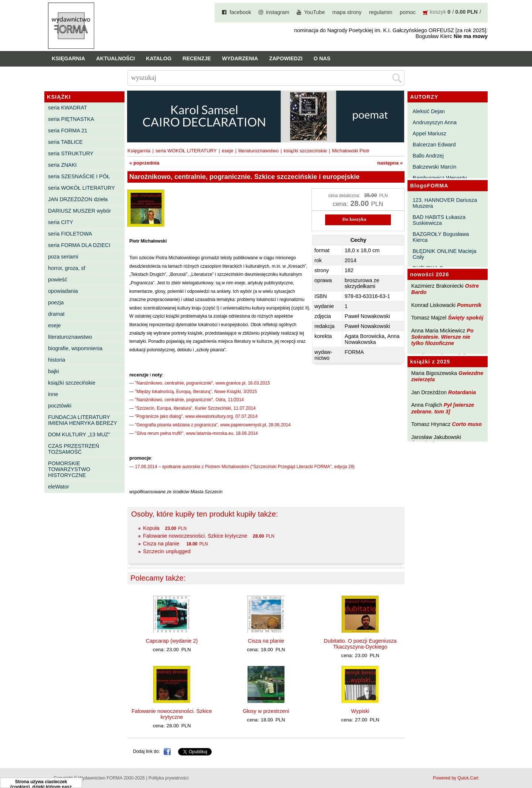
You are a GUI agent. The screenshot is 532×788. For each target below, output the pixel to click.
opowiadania (63, 291)
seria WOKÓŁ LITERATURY (81, 188)
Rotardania (462, 392)
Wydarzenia (240, 58)
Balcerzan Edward (434, 145)
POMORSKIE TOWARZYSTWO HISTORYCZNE (69, 469)
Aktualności (115, 58)
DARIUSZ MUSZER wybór (79, 211)
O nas (322, 58)
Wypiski (360, 711)
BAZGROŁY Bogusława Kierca (441, 237)
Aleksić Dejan (429, 111)
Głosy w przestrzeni (266, 711)
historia (57, 360)
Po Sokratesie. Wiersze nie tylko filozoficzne (442, 337)
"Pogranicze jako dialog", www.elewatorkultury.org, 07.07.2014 (196, 416)
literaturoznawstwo (70, 337)
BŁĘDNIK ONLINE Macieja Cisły (445, 254)
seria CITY (61, 222)
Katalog (159, 58)
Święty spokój (465, 318)
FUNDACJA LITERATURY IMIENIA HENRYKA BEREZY (83, 420)
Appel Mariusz (429, 133)
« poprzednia (144, 163)
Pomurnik (469, 305)
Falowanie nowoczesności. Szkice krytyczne (195, 536)
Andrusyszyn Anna (435, 122)
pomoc (408, 12)
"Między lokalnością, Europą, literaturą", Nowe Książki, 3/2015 (196, 392)
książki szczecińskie (72, 383)
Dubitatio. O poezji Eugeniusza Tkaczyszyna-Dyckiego (360, 644)
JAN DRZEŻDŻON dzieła (78, 199)
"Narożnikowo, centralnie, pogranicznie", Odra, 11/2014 (189, 400)
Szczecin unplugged (167, 551)
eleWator (59, 487)
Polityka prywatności (169, 778)
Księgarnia (68, 58)
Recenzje (197, 58)
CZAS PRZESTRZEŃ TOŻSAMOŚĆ (74, 449)
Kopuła (151, 528)
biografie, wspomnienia (75, 348)
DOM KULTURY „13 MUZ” (79, 434)
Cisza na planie (162, 544)
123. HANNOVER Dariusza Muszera (445, 203)
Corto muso (467, 424)
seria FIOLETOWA (70, 234)
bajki (54, 371)
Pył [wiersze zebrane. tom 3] (443, 408)
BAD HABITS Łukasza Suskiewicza (439, 220)
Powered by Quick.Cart (456, 778)
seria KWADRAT (68, 108)
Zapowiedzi (286, 58)
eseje (54, 325)
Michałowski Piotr (351, 151)
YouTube (315, 12)
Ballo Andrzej (428, 156)
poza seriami (63, 257)
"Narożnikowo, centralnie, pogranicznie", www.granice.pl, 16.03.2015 (202, 383)
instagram (278, 12)
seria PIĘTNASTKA (71, 119)
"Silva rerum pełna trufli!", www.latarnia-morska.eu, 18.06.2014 (196, 433)
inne (53, 394)
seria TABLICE (65, 142)
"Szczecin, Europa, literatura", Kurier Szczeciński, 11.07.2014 (195, 408)
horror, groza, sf (67, 268)
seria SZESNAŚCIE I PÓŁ (79, 176)
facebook (240, 12)
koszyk (438, 12)
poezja (56, 302)
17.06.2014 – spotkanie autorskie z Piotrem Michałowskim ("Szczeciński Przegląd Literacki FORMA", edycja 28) (245, 467)
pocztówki (60, 406)
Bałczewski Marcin (434, 167)
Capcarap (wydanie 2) (172, 641)
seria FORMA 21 (68, 131)
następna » (390, 163)
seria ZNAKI (62, 165)
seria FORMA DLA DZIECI (79, 245)
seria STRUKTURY (71, 153)
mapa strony (347, 12)
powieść (58, 280)
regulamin (381, 12)
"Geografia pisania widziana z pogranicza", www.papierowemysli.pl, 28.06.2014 (213, 425)
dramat (56, 314)
